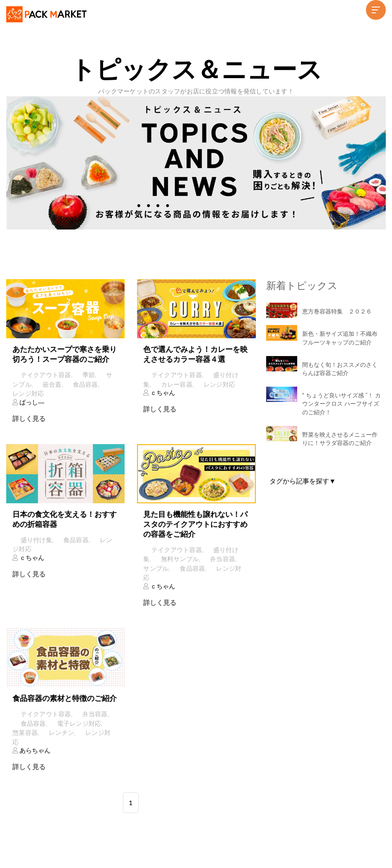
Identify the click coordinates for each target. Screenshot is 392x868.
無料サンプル (180, 559)
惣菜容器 (25, 733)
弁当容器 (222, 559)
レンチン (61, 733)
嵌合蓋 (52, 385)
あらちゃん (34, 751)
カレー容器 (177, 385)
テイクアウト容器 (46, 375)
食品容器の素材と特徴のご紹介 (65, 698)
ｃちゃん (162, 393)
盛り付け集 (36, 540)
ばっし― (31, 402)
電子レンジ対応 (79, 723)
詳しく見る (29, 419)
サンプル (156, 569)
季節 (89, 375)
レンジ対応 (28, 394)
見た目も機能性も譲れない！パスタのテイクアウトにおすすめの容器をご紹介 (195, 524)
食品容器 (85, 385)
